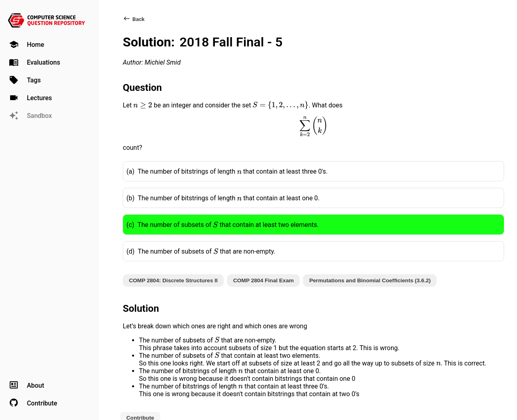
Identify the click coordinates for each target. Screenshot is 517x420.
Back (134, 19)
